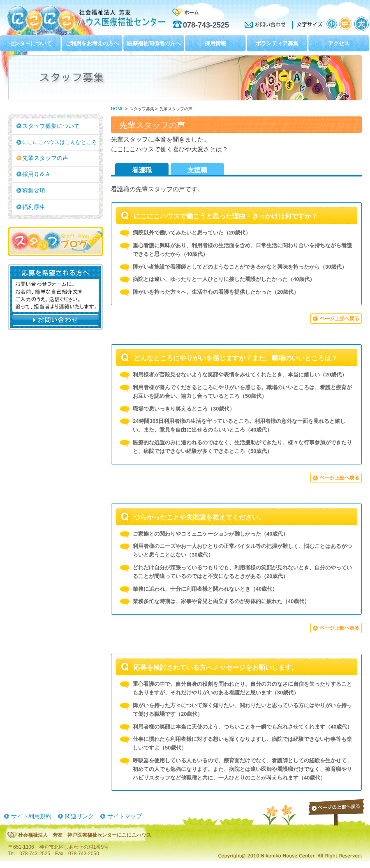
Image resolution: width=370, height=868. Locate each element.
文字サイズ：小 (332, 24)
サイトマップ (125, 816)
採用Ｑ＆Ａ (36, 174)
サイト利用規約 (31, 816)
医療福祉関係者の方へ (154, 43)
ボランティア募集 (277, 43)
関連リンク (79, 816)
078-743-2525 (206, 25)
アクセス (339, 43)
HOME (117, 109)
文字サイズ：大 (361, 24)
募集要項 (34, 190)
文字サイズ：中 (346, 24)
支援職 (197, 170)
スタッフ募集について (51, 126)
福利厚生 (34, 207)
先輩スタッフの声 (45, 158)
